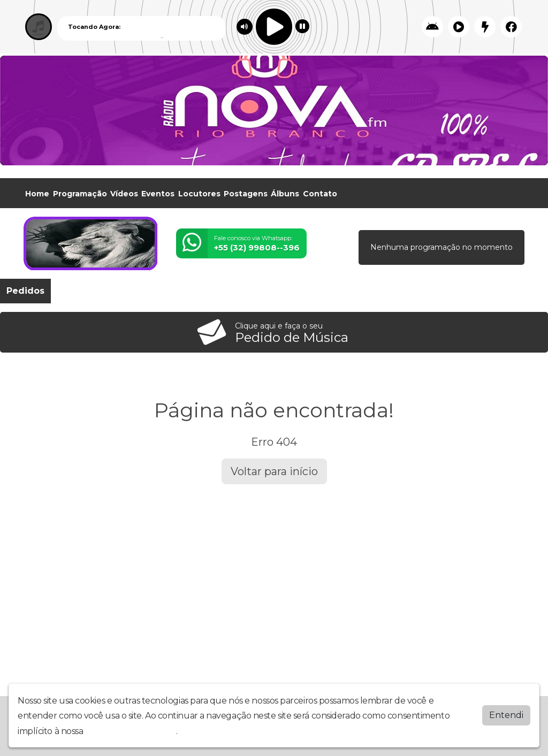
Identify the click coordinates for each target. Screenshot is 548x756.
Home (37, 194)
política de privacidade (131, 731)
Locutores (199, 194)
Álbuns (285, 194)
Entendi (506, 715)
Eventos (158, 194)
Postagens (246, 194)
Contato (320, 194)
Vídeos (124, 194)
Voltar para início (274, 471)
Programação (80, 194)
